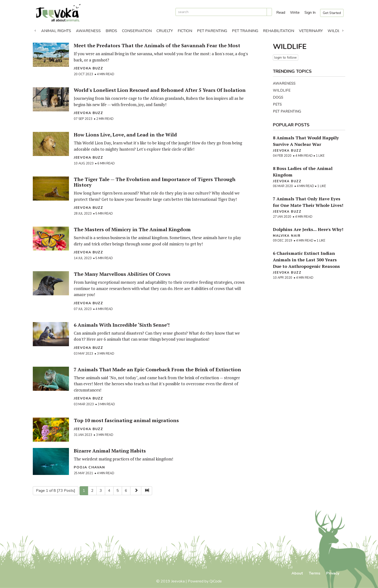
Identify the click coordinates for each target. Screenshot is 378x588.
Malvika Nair (287, 236)
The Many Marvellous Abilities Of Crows (122, 274)
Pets (277, 104)
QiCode (216, 581)
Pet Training (245, 31)
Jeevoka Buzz (88, 68)
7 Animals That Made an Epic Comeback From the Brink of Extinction (157, 369)
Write (295, 13)
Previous (35, 30)
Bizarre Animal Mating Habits (110, 451)
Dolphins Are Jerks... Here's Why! (308, 229)
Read (281, 13)
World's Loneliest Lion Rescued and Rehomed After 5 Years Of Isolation (160, 90)
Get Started (332, 13)
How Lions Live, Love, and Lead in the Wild (125, 135)
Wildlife (337, 31)
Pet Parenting (212, 31)
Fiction (185, 31)
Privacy (333, 573)
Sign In (310, 13)
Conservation (137, 31)
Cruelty (165, 31)
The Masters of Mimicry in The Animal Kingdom (132, 229)
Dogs (278, 97)
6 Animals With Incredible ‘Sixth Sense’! (122, 325)
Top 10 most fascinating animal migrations (126, 420)
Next (343, 30)
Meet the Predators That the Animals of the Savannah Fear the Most (157, 45)
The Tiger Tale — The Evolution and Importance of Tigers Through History (155, 182)
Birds (111, 31)
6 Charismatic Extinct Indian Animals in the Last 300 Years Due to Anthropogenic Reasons (306, 260)
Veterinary (311, 31)
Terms (315, 573)
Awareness (88, 31)
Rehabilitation (279, 31)
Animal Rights (56, 31)
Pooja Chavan (89, 467)
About (297, 573)
